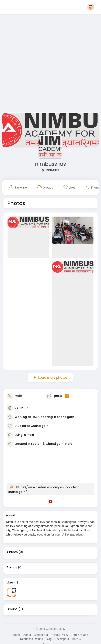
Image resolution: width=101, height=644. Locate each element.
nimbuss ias (50, 164)
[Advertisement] (45, 64)
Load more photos (53, 378)
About (27, 635)
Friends (12, 567)
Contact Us (41, 635)
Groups (12, 609)
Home (17, 635)
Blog (49, 639)
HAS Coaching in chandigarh (53, 417)
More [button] (76, 639)
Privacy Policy (60, 635)
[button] (91, 7)
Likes (10, 582)
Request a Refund (31, 639)
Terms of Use (80, 635)
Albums (12, 552)
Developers (62, 639)
